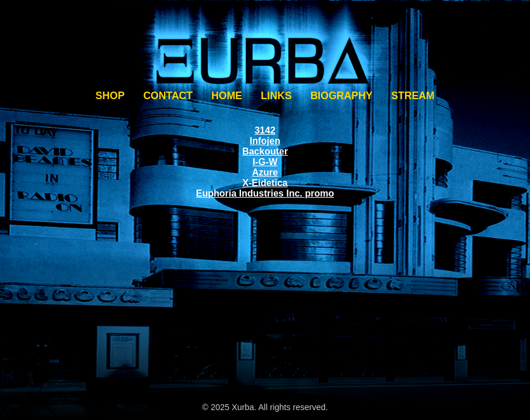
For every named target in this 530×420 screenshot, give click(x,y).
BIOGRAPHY (342, 96)
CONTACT (168, 96)
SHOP (110, 96)
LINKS (276, 96)
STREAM (413, 96)
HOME (227, 96)
